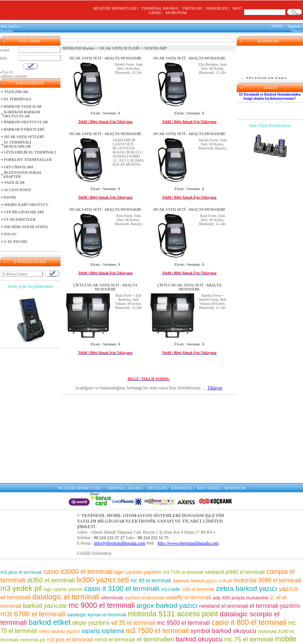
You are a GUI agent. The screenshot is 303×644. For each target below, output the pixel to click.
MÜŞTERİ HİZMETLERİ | (117, 8)
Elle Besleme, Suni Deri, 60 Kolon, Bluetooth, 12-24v (212, 68)
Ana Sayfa (9, 26)
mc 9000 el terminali (102, 605)
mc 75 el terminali (249, 639)
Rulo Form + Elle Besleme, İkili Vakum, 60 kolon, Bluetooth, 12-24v (128, 302)
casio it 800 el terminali (249, 622)
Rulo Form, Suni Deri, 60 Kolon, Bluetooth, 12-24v (213, 220)
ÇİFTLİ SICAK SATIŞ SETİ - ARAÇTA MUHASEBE (105, 287)
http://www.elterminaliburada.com (188, 543)
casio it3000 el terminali (78, 572)
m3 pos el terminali (70, 639)
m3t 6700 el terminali (33, 614)
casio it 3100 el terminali (122, 588)
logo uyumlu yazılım (63, 589)
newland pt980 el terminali (235, 572)
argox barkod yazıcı (167, 605)
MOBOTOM (176, 13)
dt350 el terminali (51, 580)
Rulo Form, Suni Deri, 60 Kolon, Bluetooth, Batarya (129, 220)
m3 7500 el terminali (157, 631)
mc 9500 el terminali (183, 623)
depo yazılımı (91, 623)
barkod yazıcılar (45, 606)
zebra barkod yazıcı (247, 588)
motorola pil (33, 640)
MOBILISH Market (78, 48)
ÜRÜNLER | (194, 8)
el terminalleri (155, 639)
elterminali (112, 598)
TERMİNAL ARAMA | (161, 8)
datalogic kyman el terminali (97, 615)
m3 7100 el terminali (183, 572)
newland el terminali (224, 606)
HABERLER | (219, 8)
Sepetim (294, 26)
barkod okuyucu (199, 639)
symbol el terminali (144, 598)
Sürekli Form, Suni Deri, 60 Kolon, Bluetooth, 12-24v (129, 68)
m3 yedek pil (21, 588)
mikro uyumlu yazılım (60, 631)
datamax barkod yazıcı (195, 581)
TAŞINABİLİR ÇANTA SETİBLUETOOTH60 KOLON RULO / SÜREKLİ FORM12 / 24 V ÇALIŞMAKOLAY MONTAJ (128, 152)
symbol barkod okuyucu (224, 631)
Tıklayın (215, 388)
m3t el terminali (198, 589)
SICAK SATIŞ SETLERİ (119, 48)
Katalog (7, 31)
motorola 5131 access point (173, 614)
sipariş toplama (103, 631)
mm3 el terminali (115, 639)
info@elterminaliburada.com (120, 543)
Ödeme (297, 31)
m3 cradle (171, 589)
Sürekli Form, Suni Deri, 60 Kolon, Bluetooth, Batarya (212, 144)
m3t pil (225, 581)
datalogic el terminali (66, 597)
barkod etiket (50, 622)
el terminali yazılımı (275, 606)
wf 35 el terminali (133, 623)
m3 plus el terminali (21, 572)
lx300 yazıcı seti (102, 580)
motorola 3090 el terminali (267, 580)
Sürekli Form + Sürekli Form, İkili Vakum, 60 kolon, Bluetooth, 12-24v (213, 302)
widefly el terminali (189, 597)
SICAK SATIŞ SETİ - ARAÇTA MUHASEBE (105, 58)
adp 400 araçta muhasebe (241, 598)
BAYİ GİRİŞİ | (210, 488)
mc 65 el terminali (151, 581)
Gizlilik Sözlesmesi (94, 553)
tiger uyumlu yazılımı (138, 572)
